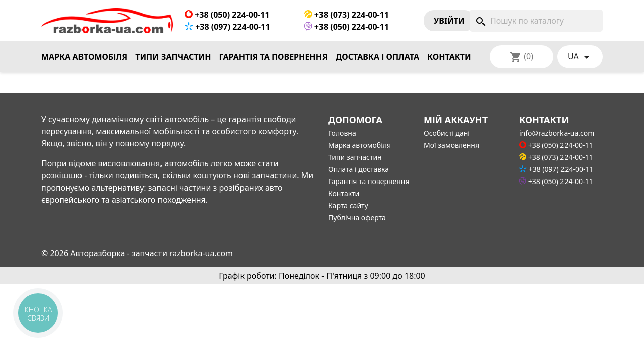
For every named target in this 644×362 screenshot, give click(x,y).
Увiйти (449, 21)
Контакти (449, 57)
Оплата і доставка (358, 169)
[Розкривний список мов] (580, 57)
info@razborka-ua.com (557, 133)
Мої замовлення (452, 145)
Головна (342, 133)
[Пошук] (536, 21)
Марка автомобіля (84, 57)
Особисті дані (447, 133)
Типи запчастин (173, 57)
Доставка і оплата (377, 57)
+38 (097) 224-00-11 (227, 27)
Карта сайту (348, 205)
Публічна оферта (357, 217)
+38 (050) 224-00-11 (227, 15)
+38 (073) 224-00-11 (347, 15)
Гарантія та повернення (273, 57)
